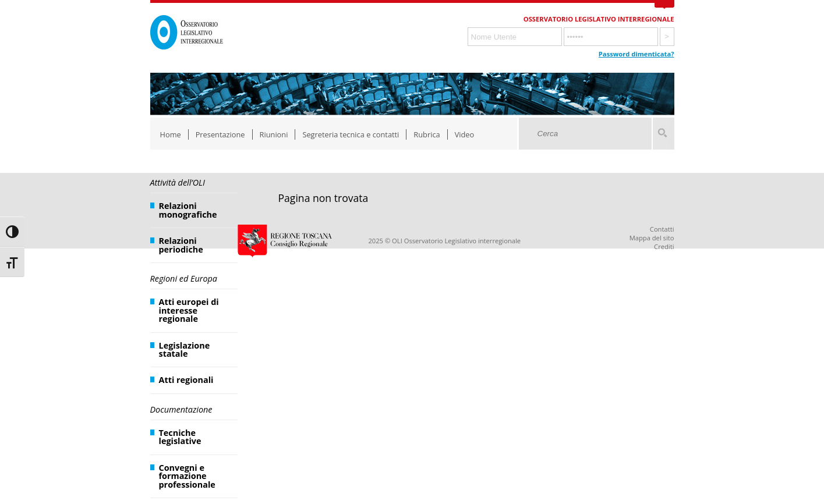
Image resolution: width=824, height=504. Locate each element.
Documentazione (181, 409)
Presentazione (220, 134)
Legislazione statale (185, 349)
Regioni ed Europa (184, 278)
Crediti (664, 246)
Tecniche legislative (180, 437)
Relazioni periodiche (181, 245)
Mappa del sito (652, 238)
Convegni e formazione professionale (187, 476)
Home (171, 134)
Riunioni (274, 134)
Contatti (662, 229)
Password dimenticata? (636, 54)
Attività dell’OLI (178, 182)
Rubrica (427, 134)
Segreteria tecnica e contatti (351, 134)
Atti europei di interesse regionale (189, 310)
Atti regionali (186, 380)
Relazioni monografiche (188, 210)
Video (465, 134)
